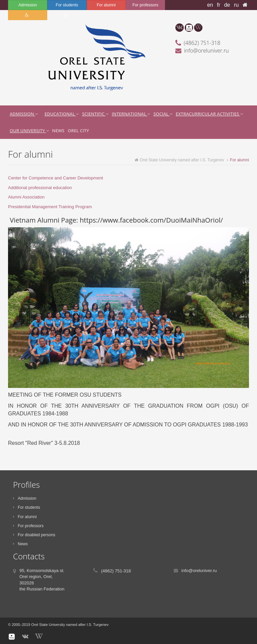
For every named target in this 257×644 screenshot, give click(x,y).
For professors (145, 5)
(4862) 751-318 (202, 43)
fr (219, 5)
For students (67, 5)
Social (163, 114)
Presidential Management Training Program (50, 207)
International (131, 114)
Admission (28, 5)
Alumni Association (26, 197)
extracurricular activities (209, 114)
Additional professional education (40, 188)
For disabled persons (34, 535)
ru (236, 5)
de (227, 5)
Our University (29, 131)
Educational (62, 114)
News (58, 131)
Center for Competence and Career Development (56, 178)
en (210, 5)
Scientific (95, 114)
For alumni (106, 5)
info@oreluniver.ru (206, 51)
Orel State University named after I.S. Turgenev (179, 160)
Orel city (78, 131)
